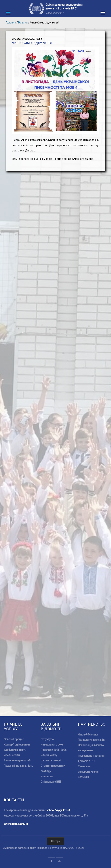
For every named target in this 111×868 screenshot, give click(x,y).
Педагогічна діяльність (18, 766)
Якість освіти (12, 755)
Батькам (83, 777)
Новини (23, 23)
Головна (11, 23)
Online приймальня (16, 824)
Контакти (47, 776)
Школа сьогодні (51, 760)
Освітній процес (14, 739)
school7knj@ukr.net (58, 810)
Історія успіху (49, 755)
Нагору (56, 841)
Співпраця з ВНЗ (51, 782)
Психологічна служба (91, 740)
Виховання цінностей (17, 760)
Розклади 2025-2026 (54, 750)
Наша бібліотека (88, 735)
